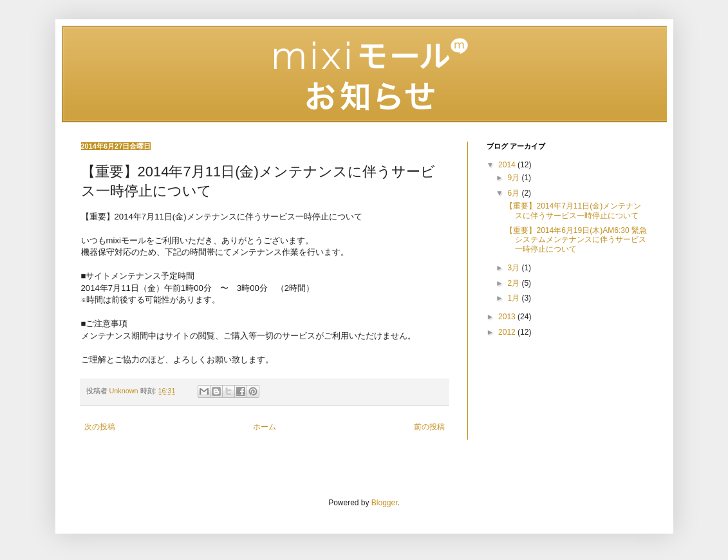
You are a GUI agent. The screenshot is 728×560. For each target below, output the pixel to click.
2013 (508, 317)
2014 (508, 165)
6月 (514, 193)
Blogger (385, 503)
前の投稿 (429, 427)
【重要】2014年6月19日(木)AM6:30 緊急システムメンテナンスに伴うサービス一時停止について (576, 240)
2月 (514, 283)
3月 (514, 268)
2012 (508, 332)
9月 (514, 178)
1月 (514, 298)
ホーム (265, 427)
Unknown (125, 391)
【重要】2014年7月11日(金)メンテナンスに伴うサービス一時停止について (573, 210)
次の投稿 (100, 427)
